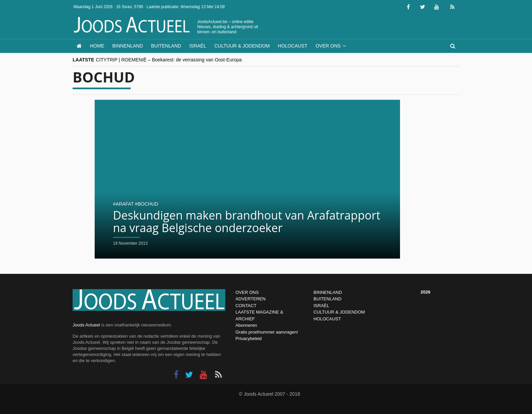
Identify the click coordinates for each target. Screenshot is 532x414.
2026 (426, 292)
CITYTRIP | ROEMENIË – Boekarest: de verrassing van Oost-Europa (169, 60)
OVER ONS (247, 292)
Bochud (148, 204)
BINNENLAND (328, 292)
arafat (125, 204)
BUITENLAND (327, 299)
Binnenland (128, 46)
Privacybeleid (249, 338)
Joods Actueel (86, 325)
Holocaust (293, 46)
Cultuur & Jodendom (242, 46)
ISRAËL (321, 306)
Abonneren (246, 325)
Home (97, 46)
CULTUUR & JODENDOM (339, 312)
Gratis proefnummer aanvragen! (267, 332)
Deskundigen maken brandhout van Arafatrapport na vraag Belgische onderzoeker (237, 221)
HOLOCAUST (327, 319)
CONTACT (246, 306)
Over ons (328, 46)
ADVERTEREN (251, 299)
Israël (198, 46)
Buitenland (166, 46)
